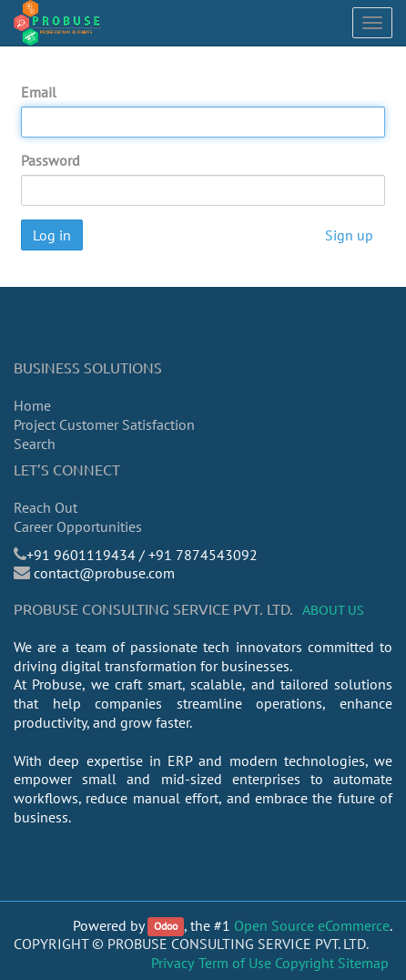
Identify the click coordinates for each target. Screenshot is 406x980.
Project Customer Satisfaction (104, 424)
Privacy (173, 963)
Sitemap (363, 963)
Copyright (304, 963)
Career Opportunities (78, 526)
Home (32, 405)
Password (51, 160)
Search (35, 444)
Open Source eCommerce (312, 925)
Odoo (166, 927)
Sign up (349, 235)
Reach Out (46, 507)
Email (39, 92)
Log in (52, 235)
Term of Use (235, 963)
